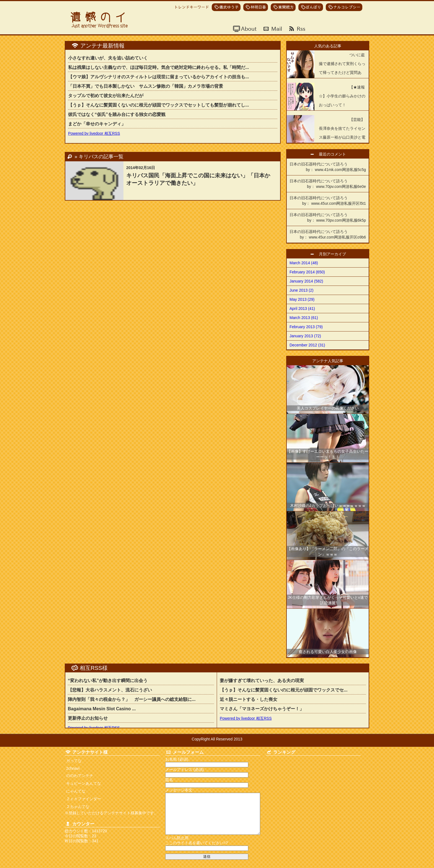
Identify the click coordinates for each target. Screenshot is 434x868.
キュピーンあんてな (84, 783)
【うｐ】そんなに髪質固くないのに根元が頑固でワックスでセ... (284, 690)
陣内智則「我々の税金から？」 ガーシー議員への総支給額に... (132, 699)
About (248, 28)
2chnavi (73, 768)
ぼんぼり (313, 7)
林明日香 (258, 7)
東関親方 (286, 7)
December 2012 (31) (307, 345)
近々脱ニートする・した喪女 (251, 699)
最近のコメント (334, 154)
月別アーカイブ (334, 254)
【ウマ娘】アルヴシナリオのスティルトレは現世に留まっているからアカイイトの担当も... (158, 77)
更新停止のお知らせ (88, 718)
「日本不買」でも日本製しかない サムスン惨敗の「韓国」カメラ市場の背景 (146, 86)
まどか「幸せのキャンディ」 (97, 124)
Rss (300, 28)
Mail (276, 28)
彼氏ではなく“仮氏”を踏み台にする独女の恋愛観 (117, 114)
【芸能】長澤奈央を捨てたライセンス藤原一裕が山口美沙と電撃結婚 (342, 133)
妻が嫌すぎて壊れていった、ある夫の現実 (262, 681)
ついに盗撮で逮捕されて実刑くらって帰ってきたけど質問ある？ (342, 68)
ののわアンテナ (80, 776)
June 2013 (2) (301, 290)
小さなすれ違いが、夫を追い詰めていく (108, 58)
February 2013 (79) (306, 327)
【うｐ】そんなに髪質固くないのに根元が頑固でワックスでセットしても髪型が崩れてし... (158, 105)
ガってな (74, 761)
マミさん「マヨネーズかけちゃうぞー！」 (262, 709)
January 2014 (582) (306, 281)
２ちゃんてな (78, 807)
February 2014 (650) (307, 272)
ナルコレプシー (347, 7)
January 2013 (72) (305, 336)
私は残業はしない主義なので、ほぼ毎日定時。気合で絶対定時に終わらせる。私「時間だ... (158, 67)
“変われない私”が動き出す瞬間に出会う (108, 681)
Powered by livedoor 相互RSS (94, 133)
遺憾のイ (100, 17)
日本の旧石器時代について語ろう (328, 167)
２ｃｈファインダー (84, 799)
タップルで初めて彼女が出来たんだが (106, 96)
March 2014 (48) (304, 263)
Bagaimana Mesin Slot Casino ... (102, 709)
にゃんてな (76, 791)
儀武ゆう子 (229, 7)
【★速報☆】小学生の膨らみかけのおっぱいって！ (342, 96)
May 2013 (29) (302, 299)
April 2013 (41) (302, 309)
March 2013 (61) (304, 318)
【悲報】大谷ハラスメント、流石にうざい (110, 690)
